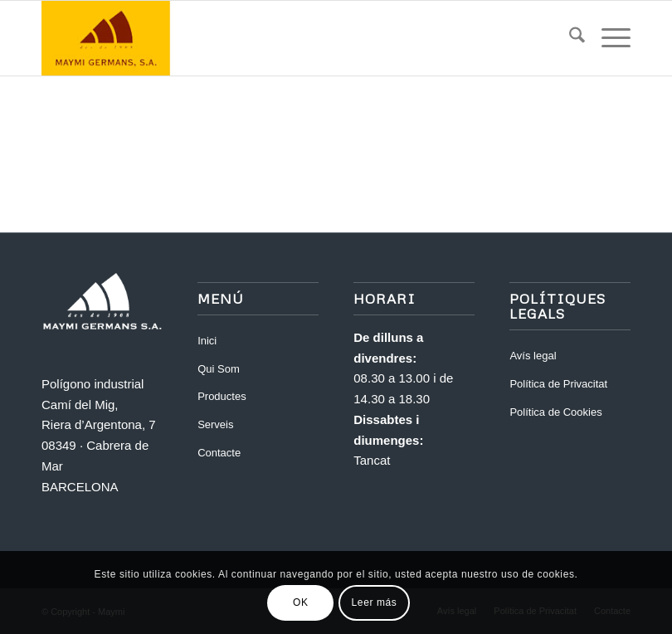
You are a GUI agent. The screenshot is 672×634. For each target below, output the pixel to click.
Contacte (219, 453)
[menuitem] (569, 38)
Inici (207, 341)
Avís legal (533, 356)
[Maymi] (153, 38)
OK (301, 602)
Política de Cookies (555, 412)
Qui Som (219, 369)
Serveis (215, 424)
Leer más (375, 602)
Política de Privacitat (558, 384)
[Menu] (608, 38)
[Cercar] (569, 38)
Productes (222, 396)
